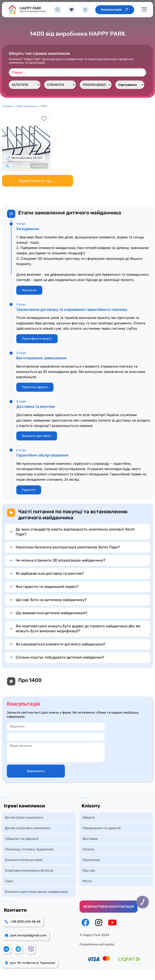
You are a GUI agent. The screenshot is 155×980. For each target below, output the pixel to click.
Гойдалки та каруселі (22, 839)
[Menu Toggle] (144, 10)
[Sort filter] (130, 85)
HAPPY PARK (31, 8)
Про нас (89, 870)
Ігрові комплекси (26, 106)
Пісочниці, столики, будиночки (29, 849)
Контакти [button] (29, 290)
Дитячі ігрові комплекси (24, 817)
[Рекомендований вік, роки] (96, 85)
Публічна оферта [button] (35, 387)
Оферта (89, 817)
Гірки (9, 881)
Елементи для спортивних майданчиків (36, 892)
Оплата (88, 849)
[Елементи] (60, 85)
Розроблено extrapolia (97, 944)
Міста (87, 881)
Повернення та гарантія (102, 828)
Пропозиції (91, 860)
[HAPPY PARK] (13, 10)
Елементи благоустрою (24, 860)
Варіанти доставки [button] (37, 436)
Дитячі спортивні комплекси (28, 828)
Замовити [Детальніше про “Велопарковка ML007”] (39, 166)
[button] (38, 181)
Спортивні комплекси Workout (29, 870)
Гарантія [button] (29, 490)
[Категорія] (25, 85)
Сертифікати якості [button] (37, 339)
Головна (7, 106)
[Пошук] (77, 72)
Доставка (90, 839)
